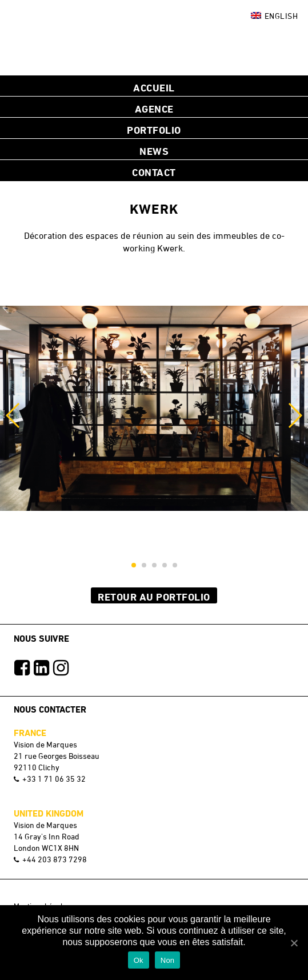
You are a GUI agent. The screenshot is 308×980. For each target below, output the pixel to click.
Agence (154, 109)
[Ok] (294, 943)
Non (168, 960)
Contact (154, 172)
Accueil (154, 87)
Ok (139, 960)
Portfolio (154, 130)
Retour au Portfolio (154, 597)
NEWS (154, 151)
